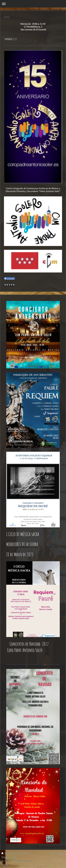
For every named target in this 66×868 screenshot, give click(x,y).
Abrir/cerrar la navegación (33, 4)
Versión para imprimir (15, 853)
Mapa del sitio (9, 857)
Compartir (9, 279)
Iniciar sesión (58, 853)
